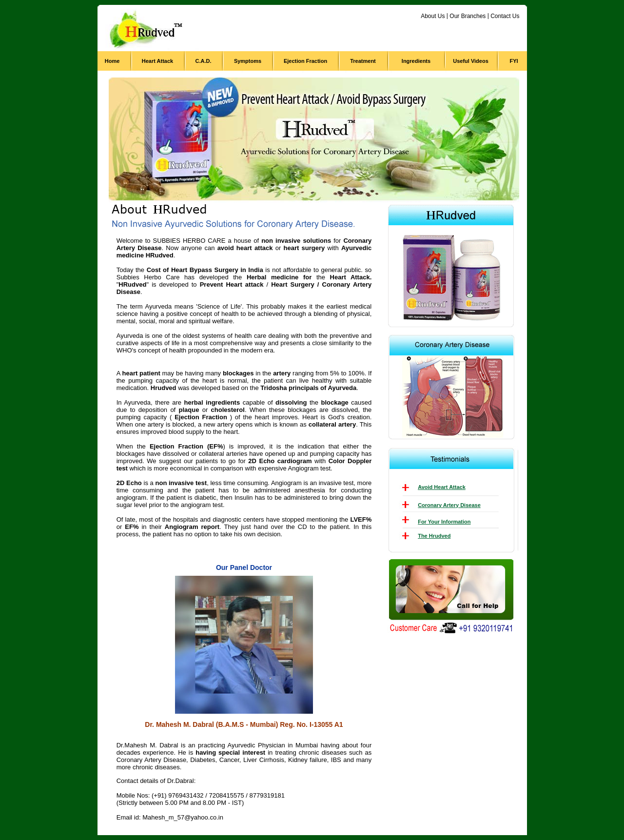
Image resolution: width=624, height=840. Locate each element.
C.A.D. (204, 61)
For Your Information (444, 522)
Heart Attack (157, 61)
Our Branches (468, 16)
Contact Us (505, 16)
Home (112, 61)
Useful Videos (471, 61)
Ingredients (416, 61)
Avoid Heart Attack (442, 487)
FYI (514, 61)
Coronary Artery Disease (449, 505)
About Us (433, 16)
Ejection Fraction (305, 61)
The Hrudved (434, 536)
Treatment (363, 61)
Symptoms (248, 61)
